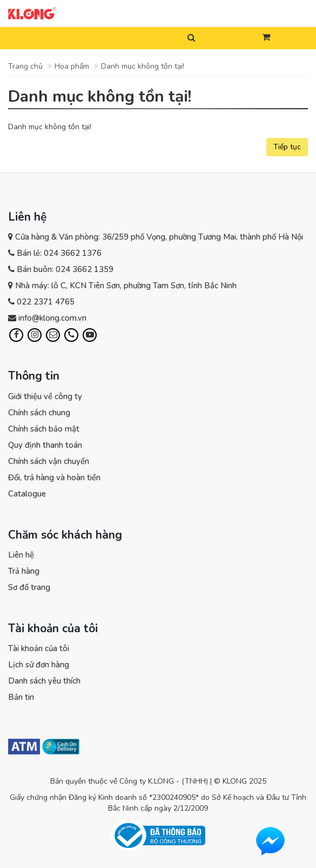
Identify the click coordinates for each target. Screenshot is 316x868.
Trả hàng (24, 571)
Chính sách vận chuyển (49, 461)
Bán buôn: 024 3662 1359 (65, 269)
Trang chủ (25, 66)
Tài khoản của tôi (39, 648)
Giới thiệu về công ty (45, 396)
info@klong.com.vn (52, 318)
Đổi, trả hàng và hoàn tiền (54, 478)
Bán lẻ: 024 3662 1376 (59, 253)
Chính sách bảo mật (44, 429)
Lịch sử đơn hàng (39, 665)
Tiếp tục (287, 147)
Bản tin (21, 697)
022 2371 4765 (46, 302)
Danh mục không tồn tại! (143, 66)
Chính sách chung (39, 413)
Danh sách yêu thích (44, 681)
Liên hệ (21, 555)
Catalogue (27, 494)
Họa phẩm (72, 66)
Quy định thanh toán (45, 445)
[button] (266, 38)
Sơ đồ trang (29, 587)
